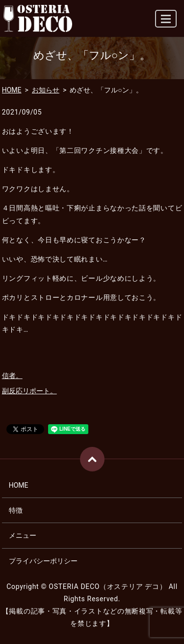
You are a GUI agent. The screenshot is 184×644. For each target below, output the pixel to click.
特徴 (16, 510)
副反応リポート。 (29, 391)
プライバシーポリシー (43, 561)
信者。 (12, 376)
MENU (166, 23)
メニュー (23, 535)
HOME (12, 90)
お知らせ (46, 90)
